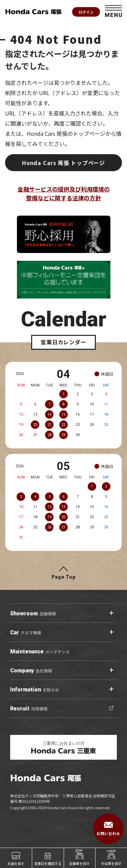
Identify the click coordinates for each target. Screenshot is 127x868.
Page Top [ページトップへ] (64, 577)
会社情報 (31, 671)
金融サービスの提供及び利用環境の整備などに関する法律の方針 (64, 193)
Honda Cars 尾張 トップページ (63, 163)
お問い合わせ (108, 829)
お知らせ (35, 690)
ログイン (86, 12)
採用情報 (29, 709)
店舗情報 (33, 614)
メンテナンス (40, 652)
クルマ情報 (26, 633)
